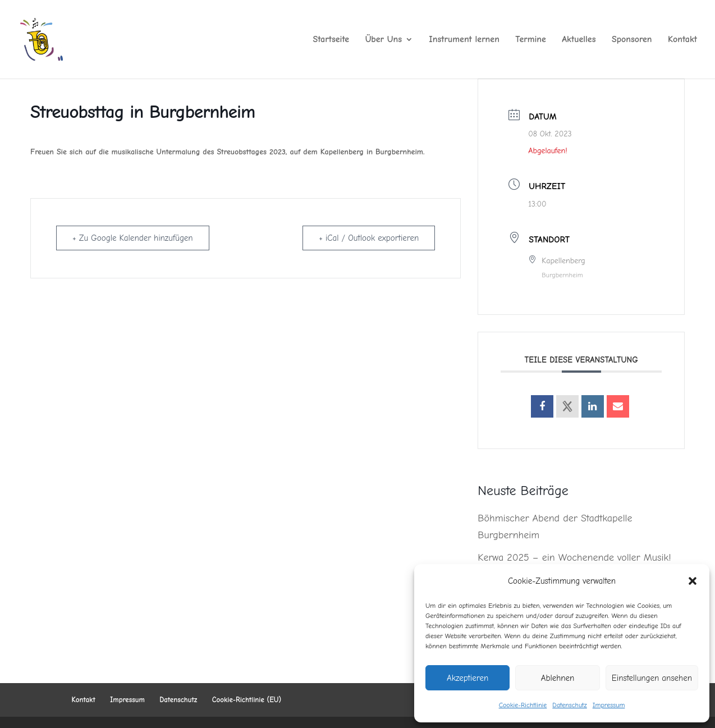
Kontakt (682, 40)
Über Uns (384, 40)
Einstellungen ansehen (652, 678)
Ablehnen (558, 678)
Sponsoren (632, 40)
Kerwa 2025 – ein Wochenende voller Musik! (574, 558)
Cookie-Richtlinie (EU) (247, 700)
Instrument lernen (464, 40)
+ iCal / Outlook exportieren (369, 238)
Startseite (331, 40)
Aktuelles (579, 40)
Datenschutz (569, 705)
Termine (531, 40)
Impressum (609, 705)
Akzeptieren (467, 678)
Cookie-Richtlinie (523, 705)
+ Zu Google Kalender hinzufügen (133, 238)
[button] (693, 581)
